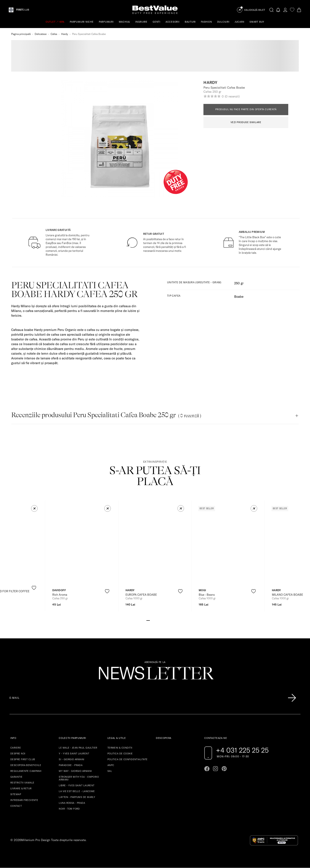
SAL (110, 771)
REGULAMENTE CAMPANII (26, 771)
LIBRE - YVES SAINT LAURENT (77, 785)
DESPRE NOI (18, 754)
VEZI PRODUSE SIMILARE (246, 122)
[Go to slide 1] (148, 620)
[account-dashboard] (285, 10)
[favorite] (292, 10)
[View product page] (82, 548)
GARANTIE (16, 777)
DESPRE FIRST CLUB (23, 759)
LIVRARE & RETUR (21, 788)
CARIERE (16, 748)
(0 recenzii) (232, 96)
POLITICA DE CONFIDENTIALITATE (128, 759)
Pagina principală (21, 34)
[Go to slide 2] (152, 620)
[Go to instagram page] (215, 769)
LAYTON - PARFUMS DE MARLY (77, 797)
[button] (34, 508)
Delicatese (41, 34)
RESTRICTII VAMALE (22, 783)
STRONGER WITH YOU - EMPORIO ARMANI (79, 778)
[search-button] (271, 10)
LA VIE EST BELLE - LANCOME (77, 791)
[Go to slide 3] (155, 620)
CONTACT (16, 806)
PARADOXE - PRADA (71, 765)
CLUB (23, 10)
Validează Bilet (255, 10)
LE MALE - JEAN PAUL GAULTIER (78, 748)
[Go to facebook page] (207, 769)
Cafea (54, 34)
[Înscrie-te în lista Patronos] (292, 698)
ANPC (111, 765)
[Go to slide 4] (158, 620)
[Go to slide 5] (162, 620)
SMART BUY (257, 22)
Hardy (65, 34)
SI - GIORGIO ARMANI (71, 759)
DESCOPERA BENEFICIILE (26, 765)
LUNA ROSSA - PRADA (72, 803)
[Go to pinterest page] (224, 769)
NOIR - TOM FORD (69, 809)
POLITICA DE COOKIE (120, 754)
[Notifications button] (278, 10)
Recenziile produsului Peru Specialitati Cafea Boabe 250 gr (106, 415)
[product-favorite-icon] (34, 588)
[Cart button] (299, 10)
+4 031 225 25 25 (242, 750)
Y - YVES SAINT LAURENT (74, 754)
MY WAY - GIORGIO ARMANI (75, 771)
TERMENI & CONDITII (120, 748)
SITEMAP (16, 794)
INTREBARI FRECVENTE (24, 800)
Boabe (239, 297)
